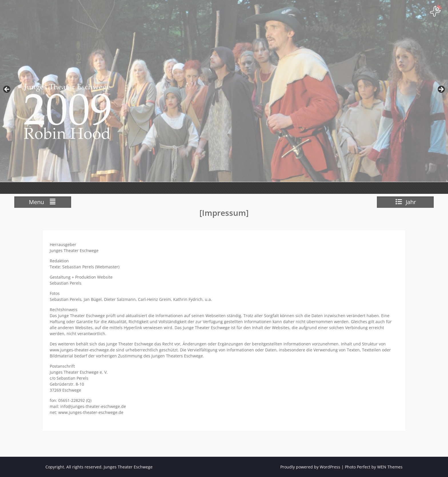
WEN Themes (390, 467)
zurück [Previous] (7, 90)
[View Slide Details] (224, 91)
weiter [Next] (441, 90)
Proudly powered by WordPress (310, 467)
